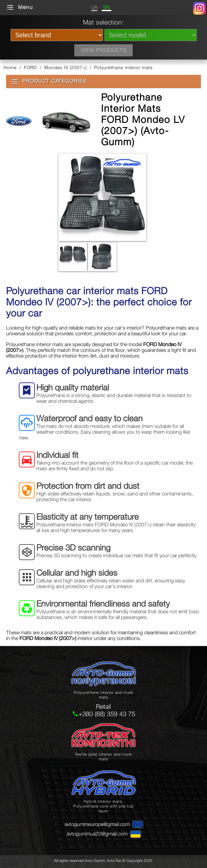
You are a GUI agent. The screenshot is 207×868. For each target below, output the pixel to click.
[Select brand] (57, 35)
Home (10, 67)
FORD (30, 67)
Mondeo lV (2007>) (66, 67)
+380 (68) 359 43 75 (107, 714)
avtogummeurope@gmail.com (97, 824)
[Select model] (151, 35)
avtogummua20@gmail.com (97, 834)
